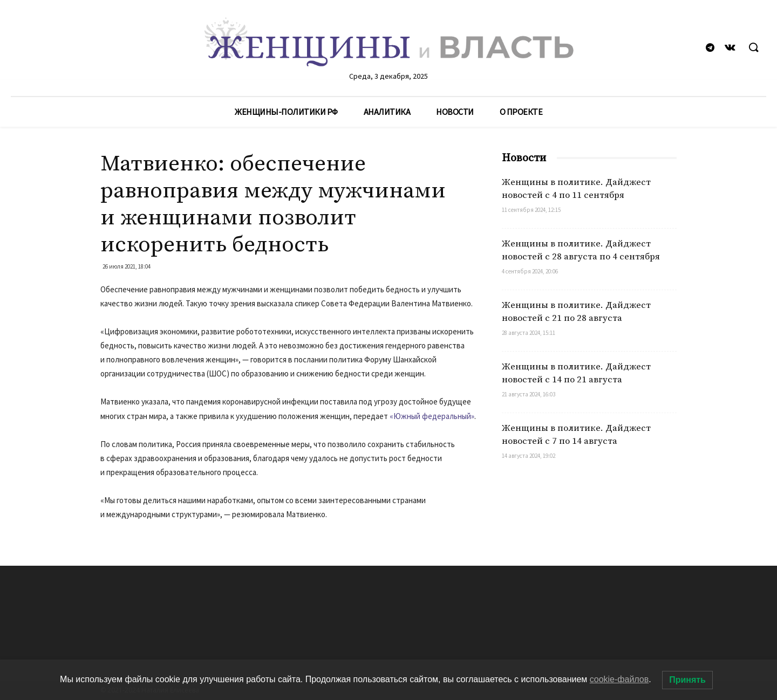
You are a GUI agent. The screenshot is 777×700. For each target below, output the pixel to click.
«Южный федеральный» (432, 416)
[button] (753, 48)
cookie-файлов (619, 679)
